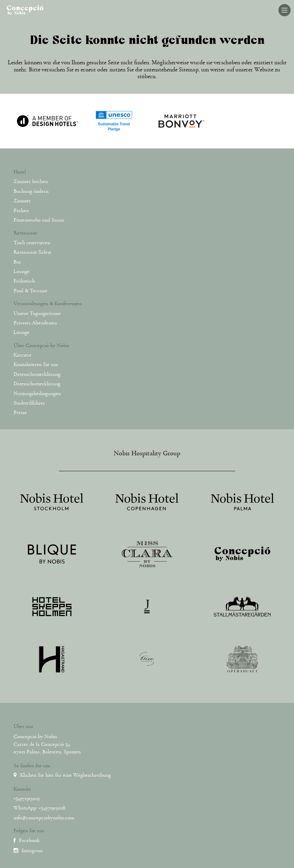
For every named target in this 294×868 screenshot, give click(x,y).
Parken (21, 210)
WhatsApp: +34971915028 (39, 808)
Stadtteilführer (29, 403)
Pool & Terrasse (30, 291)
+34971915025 (27, 798)
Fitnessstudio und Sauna (39, 220)
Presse (20, 412)
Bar (17, 262)
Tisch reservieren (32, 243)
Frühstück (24, 281)
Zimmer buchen (31, 181)
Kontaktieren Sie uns (36, 364)
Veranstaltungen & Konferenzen (48, 303)
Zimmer (22, 201)
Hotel (20, 172)
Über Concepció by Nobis (41, 345)
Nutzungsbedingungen (37, 393)
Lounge (22, 271)
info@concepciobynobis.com (44, 818)
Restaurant (25, 233)
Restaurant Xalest (32, 252)
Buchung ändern (31, 191)
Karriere (23, 355)
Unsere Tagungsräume (37, 313)
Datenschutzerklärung (37, 374)
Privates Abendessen (35, 323)
